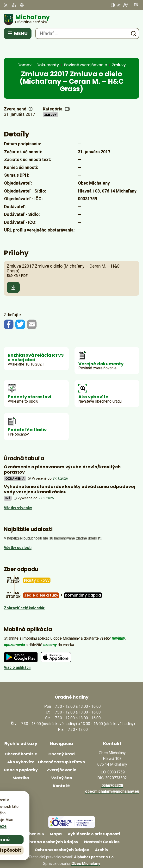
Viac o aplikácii (17, 652)
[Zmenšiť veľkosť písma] (119, 5)
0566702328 (112, 770)
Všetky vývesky (18, 493)
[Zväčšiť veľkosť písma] (125, 5)
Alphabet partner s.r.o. (94, 842)
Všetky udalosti (18, 533)
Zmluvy (50, 100)
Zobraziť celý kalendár (24, 593)
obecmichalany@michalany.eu (112, 776)
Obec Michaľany (86, 849)
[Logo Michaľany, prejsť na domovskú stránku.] (71, 19)
